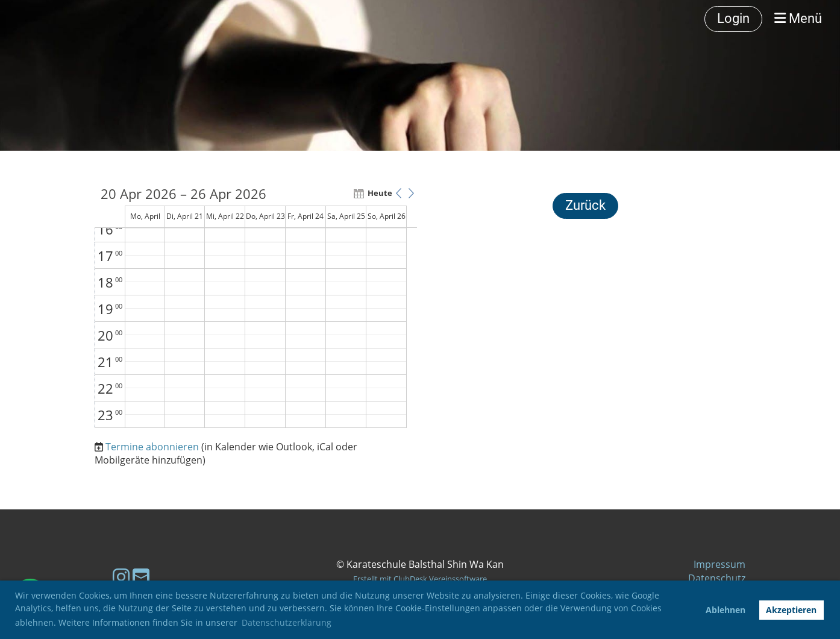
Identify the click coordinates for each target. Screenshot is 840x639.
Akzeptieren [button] (791, 610)
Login (733, 18)
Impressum (719, 564)
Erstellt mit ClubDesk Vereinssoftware (420, 579)
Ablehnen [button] (726, 610)
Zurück (585, 205)
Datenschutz (717, 578)
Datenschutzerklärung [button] (287, 622)
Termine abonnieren (152, 447)
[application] (256, 307)
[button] (398, 193)
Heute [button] (378, 193)
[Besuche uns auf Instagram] (121, 577)
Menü (798, 18)
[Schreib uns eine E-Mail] (141, 577)
